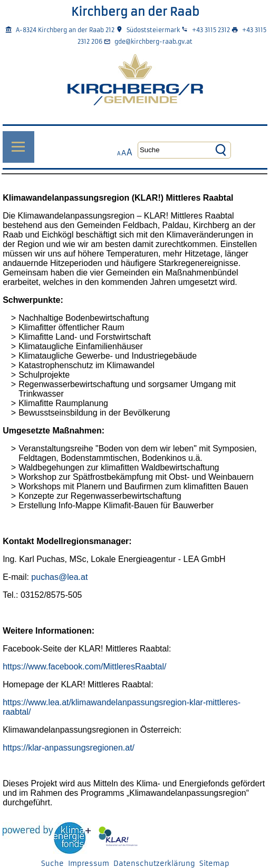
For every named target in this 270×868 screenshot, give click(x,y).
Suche (52, 864)
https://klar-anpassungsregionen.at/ (69, 748)
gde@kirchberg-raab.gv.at (153, 42)
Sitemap (214, 864)
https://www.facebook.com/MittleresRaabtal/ (84, 667)
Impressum (89, 864)
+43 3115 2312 (211, 30)
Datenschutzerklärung (154, 864)
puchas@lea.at (59, 577)
